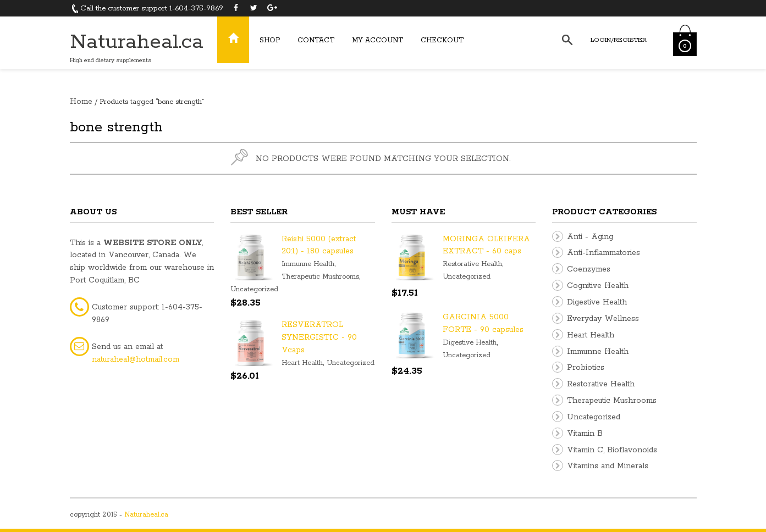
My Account (378, 40)
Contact (316, 40)
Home (81, 102)
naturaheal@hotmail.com (136, 359)
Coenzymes (589, 269)
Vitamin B (585, 434)
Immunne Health (308, 264)
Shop (270, 40)
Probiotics (586, 368)
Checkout (442, 40)
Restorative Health (472, 264)
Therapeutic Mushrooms (320, 277)
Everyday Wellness (603, 319)
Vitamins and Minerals (608, 466)
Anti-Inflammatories (604, 253)
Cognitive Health (598, 286)
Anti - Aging (590, 237)
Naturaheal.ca (137, 42)
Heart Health (302, 363)
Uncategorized (254, 289)
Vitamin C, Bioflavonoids (612, 450)
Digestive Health (470, 343)
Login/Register (619, 40)
